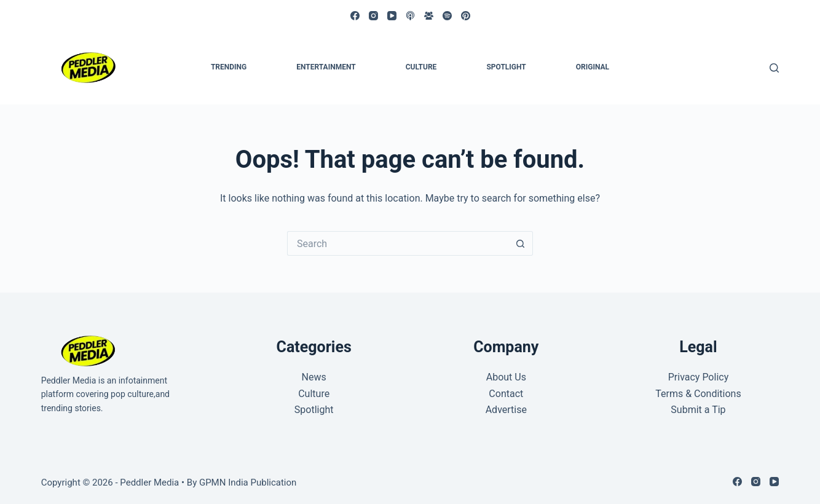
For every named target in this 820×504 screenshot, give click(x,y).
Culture (421, 67)
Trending (229, 67)
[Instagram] (373, 16)
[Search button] (521, 243)
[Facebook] (355, 16)
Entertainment (326, 67)
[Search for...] (398, 243)
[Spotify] (447, 16)
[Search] (774, 68)
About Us (506, 377)
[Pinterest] (466, 16)
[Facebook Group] (429, 16)
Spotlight (506, 67)
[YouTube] (392, 16)
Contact (506, 394)
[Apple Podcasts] (410, 16)
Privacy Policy (699, 377)
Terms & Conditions (698, 394)
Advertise (506, 410)
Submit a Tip (698, 410)
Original (593, 67)
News (314, 377)
